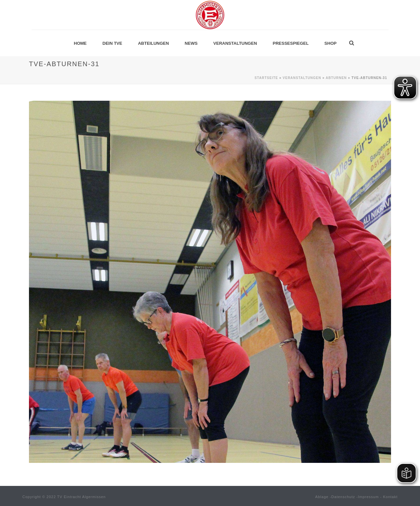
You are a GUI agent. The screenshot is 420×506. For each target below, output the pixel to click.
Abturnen (336, 78)
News (191, 43)
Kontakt (390, 497)
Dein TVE (112, 43)
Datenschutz (343, 497)
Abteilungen (153, 43)
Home (80, 43)
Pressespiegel (291, 43)
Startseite (266, 78)
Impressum (368, 497)
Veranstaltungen (235, 43)
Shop (331, 43)
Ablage (322, 497)
